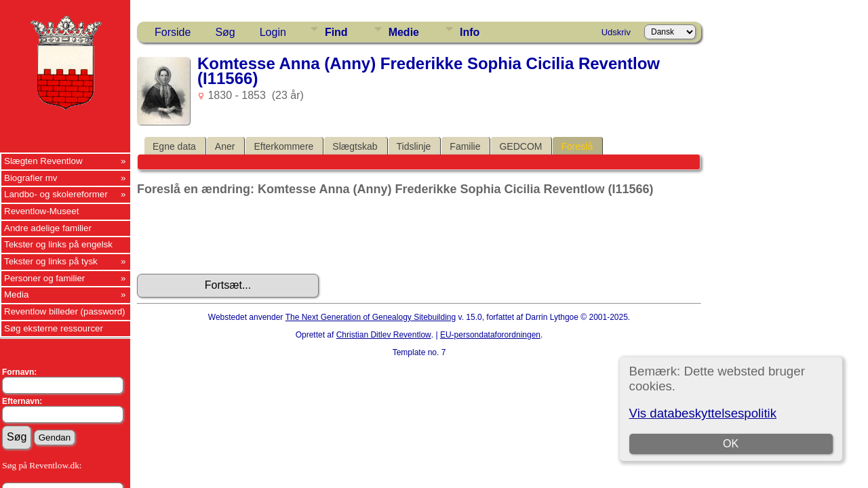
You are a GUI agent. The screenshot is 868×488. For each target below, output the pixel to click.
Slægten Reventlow (43, 161)
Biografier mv (31, 178)
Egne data (174, 146)
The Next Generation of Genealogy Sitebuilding (371, 317)
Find (336, 32)
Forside (173, 32)
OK (731, 444)
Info (470, 32)
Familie (465, 146)
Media (16, 294)
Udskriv (616, 32)
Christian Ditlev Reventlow (384, 335)
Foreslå (577, 146)
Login (273, 32)
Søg (225, 32)
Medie (404, 32)
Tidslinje (414, 146)
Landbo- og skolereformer (56, 194)
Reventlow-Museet (41, 211)
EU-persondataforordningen (490, 335)
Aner (225, 146)
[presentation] (240, 235)
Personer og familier (44, 278)
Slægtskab (355, 146)
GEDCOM (520, 146)
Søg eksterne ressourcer (54, 328)
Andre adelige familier (48, 228)
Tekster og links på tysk (51, 261)
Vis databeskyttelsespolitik (703, 413)
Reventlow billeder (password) (65, 311)
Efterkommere (283, 146)
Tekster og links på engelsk (58, 244)
